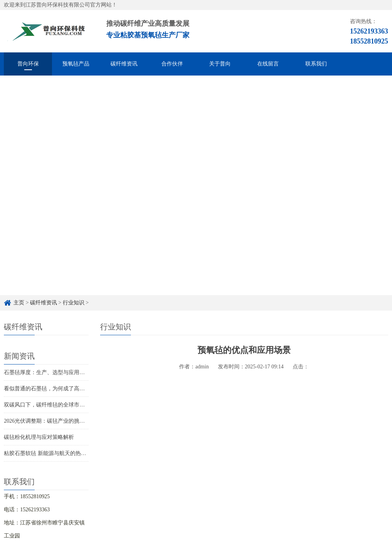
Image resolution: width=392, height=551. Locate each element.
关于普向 (220, 64)
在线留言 (268, 64)
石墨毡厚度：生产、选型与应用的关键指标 (55, 372)
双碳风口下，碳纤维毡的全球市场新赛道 (52, 405)
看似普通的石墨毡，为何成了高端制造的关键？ (60, 389)
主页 (19, 303)
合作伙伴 (172, 64)
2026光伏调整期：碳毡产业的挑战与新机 (52, 421)
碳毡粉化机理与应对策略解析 (39, 437)
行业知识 (74, 303)
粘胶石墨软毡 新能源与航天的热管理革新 (53, 453)
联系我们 (316, 64)
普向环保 (28, 64)
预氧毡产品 (76, 64)
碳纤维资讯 (124, 64)
